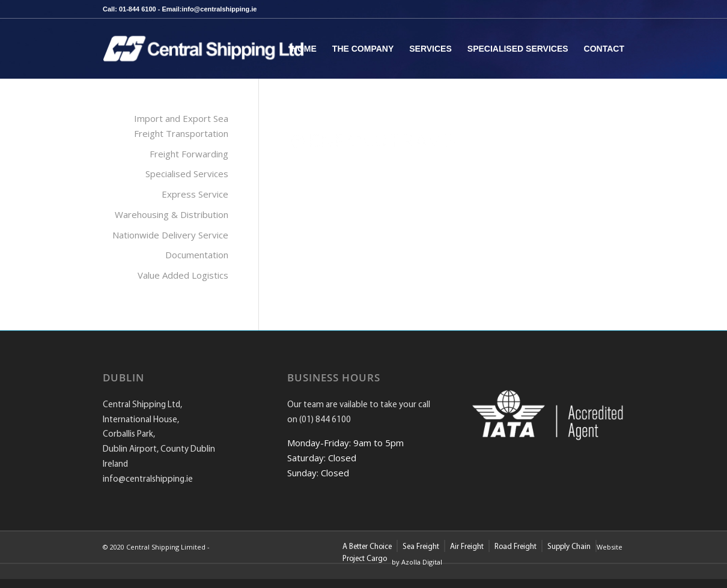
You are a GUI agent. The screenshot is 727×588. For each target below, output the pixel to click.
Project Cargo (365, 559)
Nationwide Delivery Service (170, 235)
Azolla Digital (422, 562)
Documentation (197, 255)
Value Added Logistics (183, 275)
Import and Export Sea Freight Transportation (181, 126)
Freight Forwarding (189, 154)
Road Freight (516, 547)
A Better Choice (367, 547)
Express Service (195, 194)
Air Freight (467, 547)
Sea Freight (421, 547)
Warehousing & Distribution (172, 214)
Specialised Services (187, 174)
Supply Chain (569, 547)
